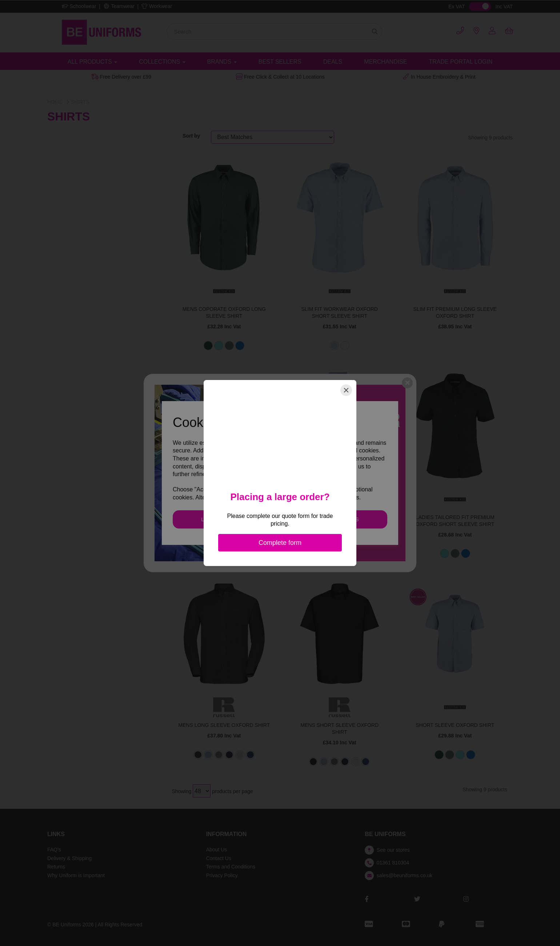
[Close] (346, 390)
